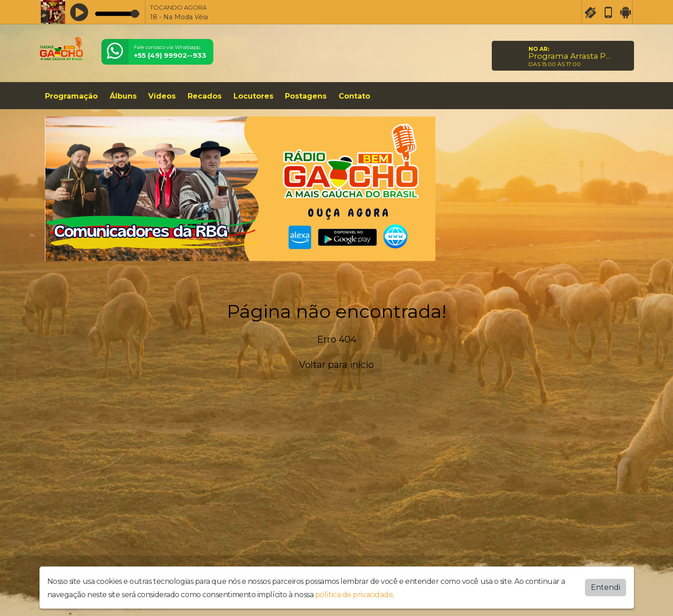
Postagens (306, 96)
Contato (354, 96)
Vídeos (162, 96)
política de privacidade (354, 595)
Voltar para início (336, 365)
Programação (71, 96)
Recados (205, 96)
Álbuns (123, 96)
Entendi (606, 587)
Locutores (253, 96)
